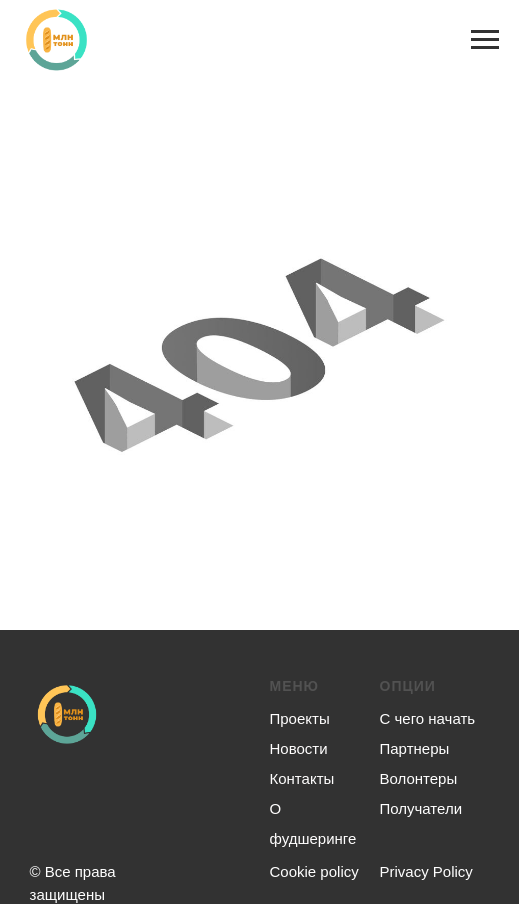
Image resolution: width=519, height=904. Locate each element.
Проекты (300, 718)
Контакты (302, 778)
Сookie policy (314, 871)
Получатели (421, 808)
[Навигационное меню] (485, 40)
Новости (299, 748)
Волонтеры (419, 778)
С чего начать (428, 718)
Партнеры (415, 748)
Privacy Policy (426, 871)
